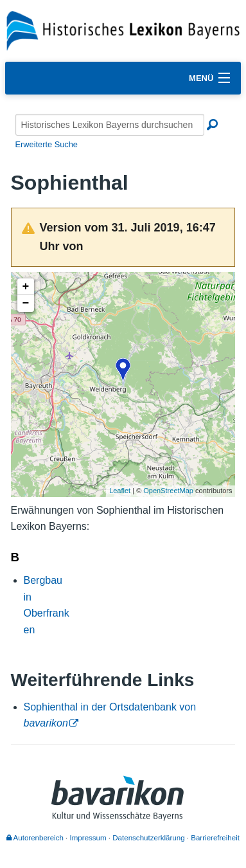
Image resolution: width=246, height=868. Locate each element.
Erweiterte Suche (47, 144)
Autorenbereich (35, 838)
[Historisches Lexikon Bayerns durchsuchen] (110, 125)
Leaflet (120, 491)
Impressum (88, 838)
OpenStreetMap (168, 491)
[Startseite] (123, 30)
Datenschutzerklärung (148, 838)
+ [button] (26, 287)
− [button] (26, 303)
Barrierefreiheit (215, 838)
